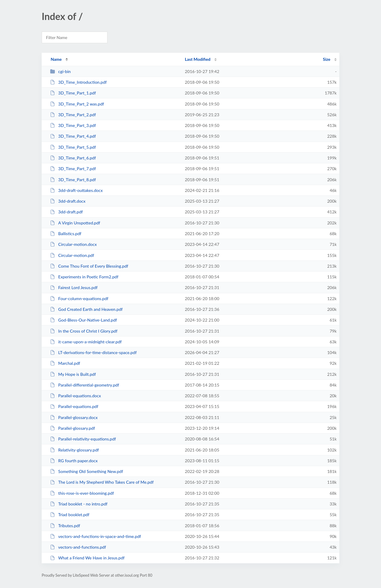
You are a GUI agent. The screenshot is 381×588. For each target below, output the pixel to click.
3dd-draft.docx (68, 201)
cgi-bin (60, 71)
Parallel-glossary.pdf (72, 428)
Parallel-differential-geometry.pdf (85, 385)
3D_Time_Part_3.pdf (73, 125)
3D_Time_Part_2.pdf (73, 115)
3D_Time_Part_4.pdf (73, 136)
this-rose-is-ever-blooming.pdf (82, 493)
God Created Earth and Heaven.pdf (86, 309)
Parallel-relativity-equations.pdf (83, 439)
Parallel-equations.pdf (74, 406)
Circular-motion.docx (73, 244)
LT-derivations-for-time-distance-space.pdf (93, 352)
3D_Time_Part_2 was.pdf (77, 104)
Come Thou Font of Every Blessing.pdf (89, 266)
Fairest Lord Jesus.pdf (74, 287)
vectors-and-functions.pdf (78, 547)
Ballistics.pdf (66, 234)
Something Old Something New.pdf (86, 471)
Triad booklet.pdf (70, 515)
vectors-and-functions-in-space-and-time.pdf (96, 536)
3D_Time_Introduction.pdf (78, 82)
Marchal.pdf (65, 363)
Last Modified (198, 59)
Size (327, 59)
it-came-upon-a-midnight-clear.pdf (86, 342)
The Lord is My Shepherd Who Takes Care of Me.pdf (102, 482)
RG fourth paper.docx (74, 461)
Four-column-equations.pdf (79, 298)
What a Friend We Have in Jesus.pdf (87, 558)
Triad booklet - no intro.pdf (79, 504)
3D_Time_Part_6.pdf (73, 158)
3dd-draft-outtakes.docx (76, 190)
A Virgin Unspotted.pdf (75, 223)
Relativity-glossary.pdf (74, 450)
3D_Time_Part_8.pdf (73, 180)
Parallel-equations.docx (75, 396)
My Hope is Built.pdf (73, 374)
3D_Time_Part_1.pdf (73, 93)
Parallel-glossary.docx (74, 417)
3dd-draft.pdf (66, 212)
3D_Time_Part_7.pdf (73, 169)
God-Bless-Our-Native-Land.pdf (83, 320)
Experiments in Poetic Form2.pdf (84, 277)
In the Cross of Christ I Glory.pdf (84, 331)
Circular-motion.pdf (72, 255)
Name (56, 59)
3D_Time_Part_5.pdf (73, 147)
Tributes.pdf (65, 526)
